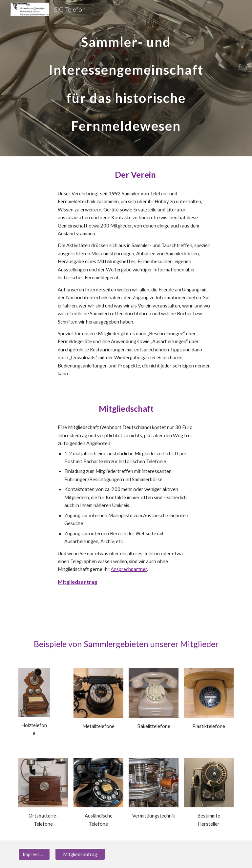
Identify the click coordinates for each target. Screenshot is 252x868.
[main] (126, 78)
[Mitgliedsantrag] (80, 854)
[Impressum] (34, 854)
